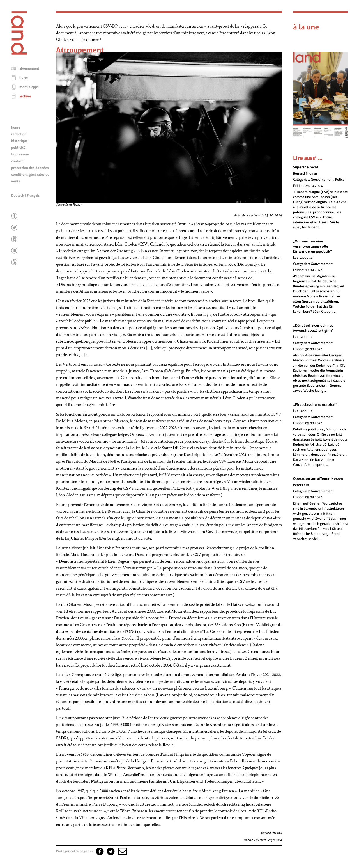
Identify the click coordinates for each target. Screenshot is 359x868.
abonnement (29, 68)
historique (19, 141)
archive (25, 96)
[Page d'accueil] (19, 53)
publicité (18, 148)
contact (17, 161)
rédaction (19, 134)
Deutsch (18, 196)
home (16, 127)
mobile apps (29, 87)
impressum (20, 154)
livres (24, 78)
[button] (122, 851)
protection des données (30, 168)
